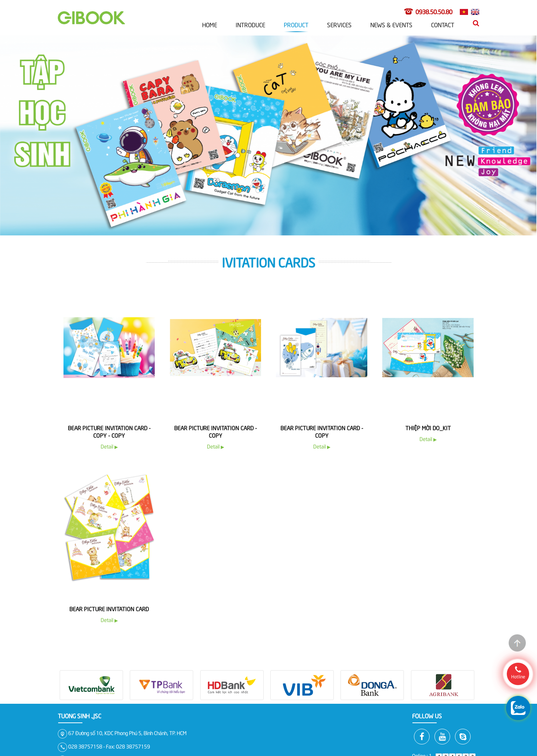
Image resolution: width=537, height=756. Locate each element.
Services (339, 24)
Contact (443, 24)
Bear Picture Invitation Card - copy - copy (109, 431)
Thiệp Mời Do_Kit (428, 428)
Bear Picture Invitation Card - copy (216, 431)
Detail (109, 446)
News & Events (391, 24)
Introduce (250, 24)
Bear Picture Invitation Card (109, 609)
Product (296, 24)
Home (210, 24)
